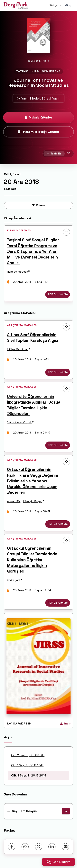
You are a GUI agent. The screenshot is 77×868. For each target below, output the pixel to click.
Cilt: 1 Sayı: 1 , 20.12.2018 (29, 776)
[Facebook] (12, 847)
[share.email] (65, 847)
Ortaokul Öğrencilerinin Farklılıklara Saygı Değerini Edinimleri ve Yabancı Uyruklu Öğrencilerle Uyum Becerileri (33, 481)
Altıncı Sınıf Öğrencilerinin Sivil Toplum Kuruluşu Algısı (33, 338)
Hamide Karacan (18, 272)
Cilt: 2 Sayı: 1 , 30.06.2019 (28, 755)
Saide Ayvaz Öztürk (19, 422)
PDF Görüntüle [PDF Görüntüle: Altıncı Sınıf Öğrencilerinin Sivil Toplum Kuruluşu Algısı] (58, 372)
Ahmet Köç (14, 501)
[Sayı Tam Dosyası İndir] (66, 811)
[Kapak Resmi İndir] (65, 724)
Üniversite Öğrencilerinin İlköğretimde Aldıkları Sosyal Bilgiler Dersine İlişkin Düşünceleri (34, 405)
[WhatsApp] (25, 847)
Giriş (68, 5)
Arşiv (8, 737)
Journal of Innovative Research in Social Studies (38, 83)
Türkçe (55, 5)
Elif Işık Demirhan (18, 349)
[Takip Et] (54, 154)
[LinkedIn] (52, 847)
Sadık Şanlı (14, 580)
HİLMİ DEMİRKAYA (46, 71)
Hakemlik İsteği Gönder (38, 132)
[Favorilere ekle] (66, 232)
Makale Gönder (39, 117)
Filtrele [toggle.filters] (38, 205)
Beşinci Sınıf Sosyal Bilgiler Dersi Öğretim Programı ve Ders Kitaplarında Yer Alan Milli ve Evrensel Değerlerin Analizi (33, 251)
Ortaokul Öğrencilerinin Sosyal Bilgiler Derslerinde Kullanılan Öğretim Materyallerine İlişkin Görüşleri (32, 560)
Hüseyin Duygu (33, 501)
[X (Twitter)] (39, 847)
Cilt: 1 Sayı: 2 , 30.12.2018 (27, 765)
